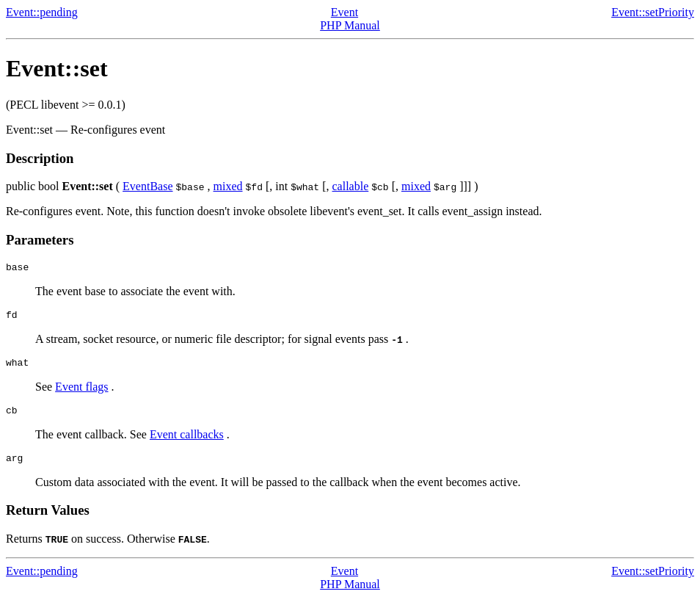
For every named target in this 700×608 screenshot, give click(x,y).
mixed (228, 186)
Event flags (81, 393)
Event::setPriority (653, 12)
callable (351, 186)
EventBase (147, 186)
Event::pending (42, 12)
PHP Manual (350, 25)
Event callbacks (187, 443)
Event (344, 12)
